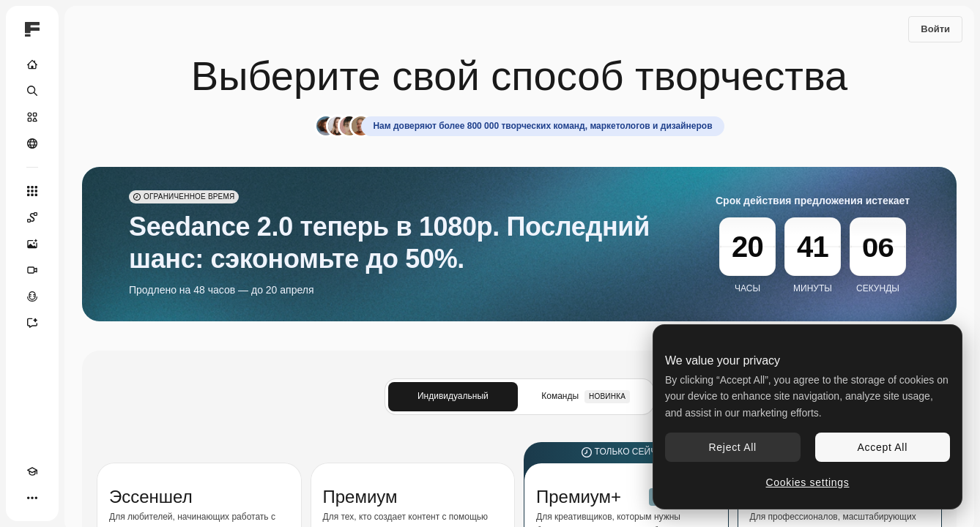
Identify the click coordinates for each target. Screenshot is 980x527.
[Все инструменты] (32, 191)
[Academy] (32, 471)
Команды (586, 397)
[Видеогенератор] (32, 270)
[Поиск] (32, 91)
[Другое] (32, 498)
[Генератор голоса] (32, 296)
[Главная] (32, 64)
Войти (935, 29)
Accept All (883, 447)
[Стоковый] (32, 117)
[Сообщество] (32, 143)
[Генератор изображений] (32, 244)
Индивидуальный (453, 396)
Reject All (733, 447)
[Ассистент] (32, 323)
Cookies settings (808, 482)
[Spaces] (32, 217)
